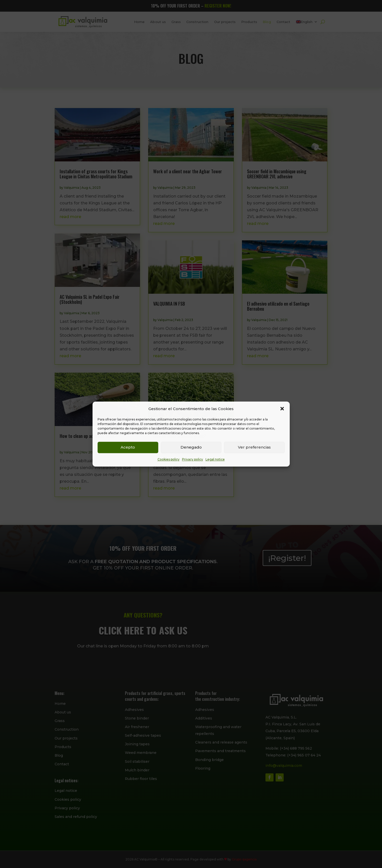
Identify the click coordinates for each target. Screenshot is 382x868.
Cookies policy (168, 459)
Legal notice (215, 459)
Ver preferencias (254, 447)
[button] (282, 409)
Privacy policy (193, 459)
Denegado (191, 447)
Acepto (128, 447)
